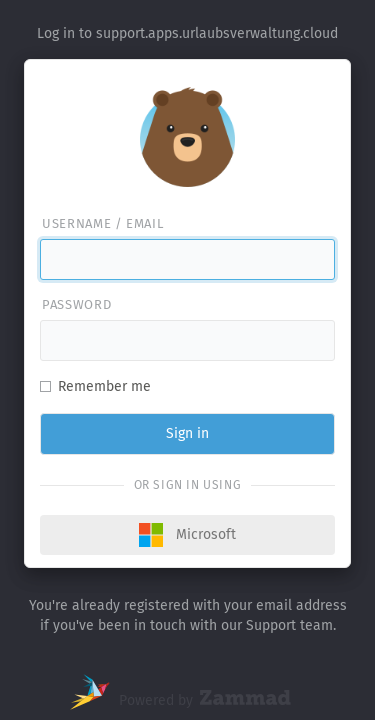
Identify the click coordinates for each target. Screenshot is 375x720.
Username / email (102, 223)
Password (76, 304)
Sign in (187, 433)
